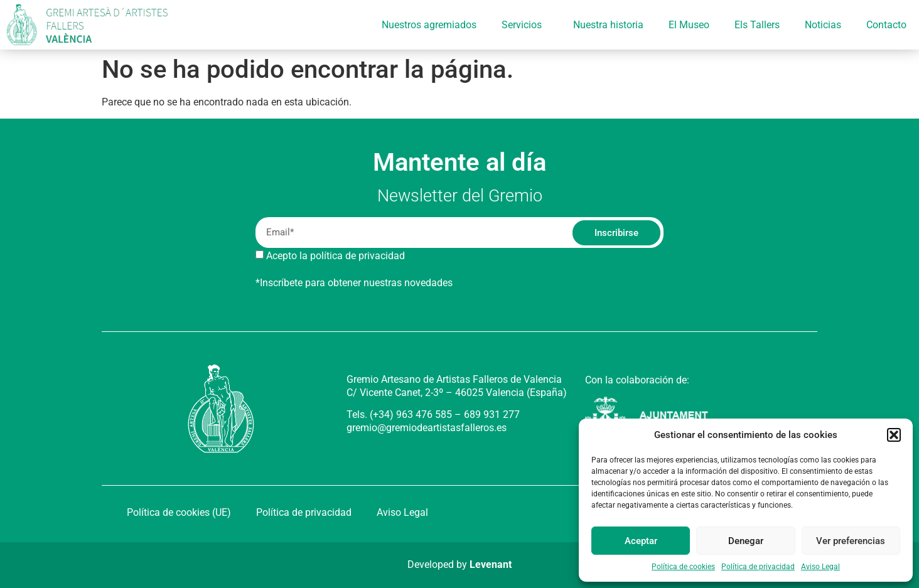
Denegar (746, 541)
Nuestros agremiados (429, 25)
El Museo (689, 25)
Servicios (525, 25)
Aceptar (641, 541)
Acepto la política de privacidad (336, 256)
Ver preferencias (851, 541)
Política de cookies (683, 567)
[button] (894, 435)
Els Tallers (757, 25)
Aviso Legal (820, 567)
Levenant (491, 564)
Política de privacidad (758, 567)
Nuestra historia (608, 25)
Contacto (886, 25)
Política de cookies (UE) (179, 512)
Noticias (823, 25)
